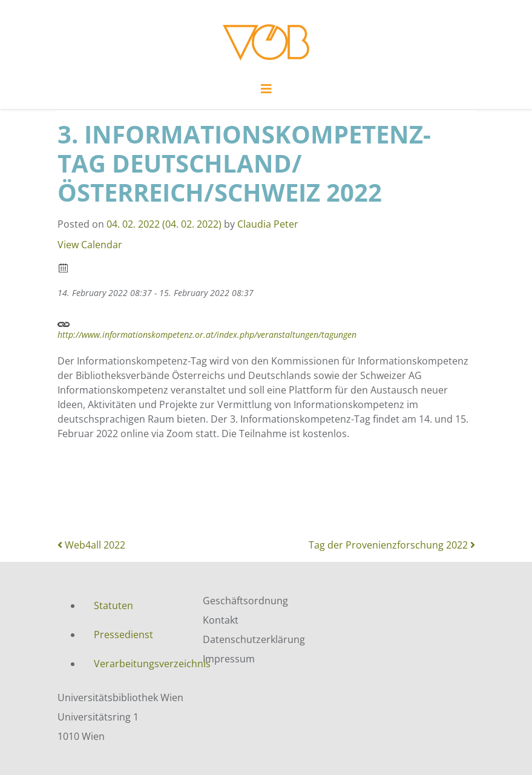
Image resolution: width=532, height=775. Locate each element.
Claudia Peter (268, 224)
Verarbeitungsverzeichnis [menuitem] (139, 664)
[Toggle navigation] (266, 92)
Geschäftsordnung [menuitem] (245, 601)
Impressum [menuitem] (229, 659)
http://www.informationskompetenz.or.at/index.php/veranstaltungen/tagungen (207, 328)
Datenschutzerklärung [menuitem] (254, 639)
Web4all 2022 (91, 545)
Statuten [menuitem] (113, 605)
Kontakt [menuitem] (221, 620)
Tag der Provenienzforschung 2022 (392, 545)
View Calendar (90, 245)
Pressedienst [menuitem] (123, 635)
